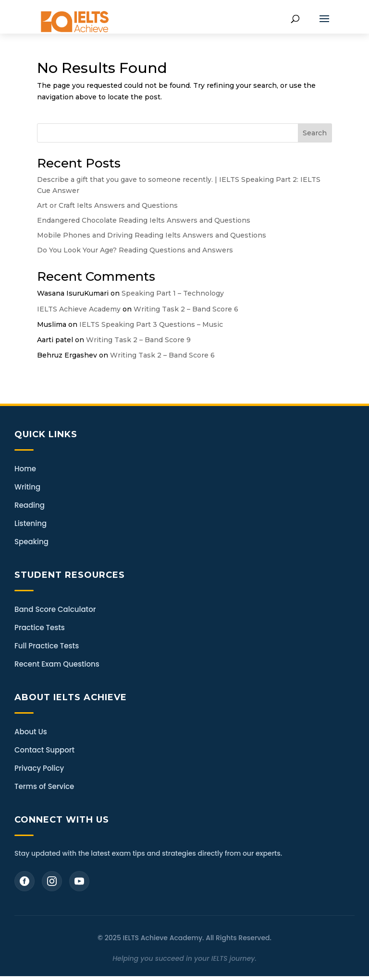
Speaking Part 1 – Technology (173, 293)
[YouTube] (79, 881)
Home (25, 469)
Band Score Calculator (55, 609)
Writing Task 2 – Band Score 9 (138, 340)
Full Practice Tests (47, 646)
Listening (31, 523)
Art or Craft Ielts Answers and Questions (107, 205)
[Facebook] (25, 881)
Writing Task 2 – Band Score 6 (186, 309)
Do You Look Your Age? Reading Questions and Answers (135, 250)
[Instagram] (52, 881)
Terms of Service (44, 786)
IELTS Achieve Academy (79, 309)
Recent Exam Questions (57, 664)
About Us (31, 732)
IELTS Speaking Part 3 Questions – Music (151, 324)
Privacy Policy (39, 768)
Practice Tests (40, 627)
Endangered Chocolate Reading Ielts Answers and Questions (144, 220)
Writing (27, 487)
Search (315, 133)
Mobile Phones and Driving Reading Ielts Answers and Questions (152, 235)
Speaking (31, 542)
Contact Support (44, 750)
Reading (30, 505)
